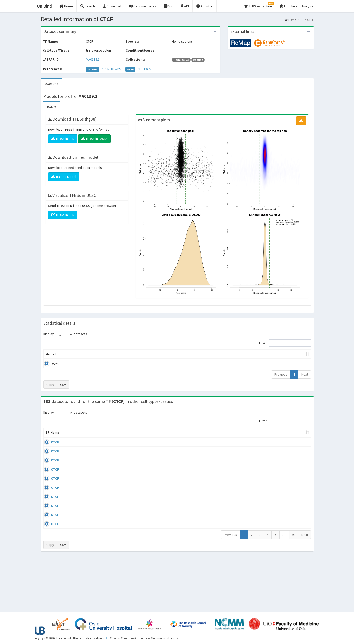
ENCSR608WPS (111, 69)
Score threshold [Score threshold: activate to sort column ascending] (218, 354)
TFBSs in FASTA (94, 139)
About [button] (205, 6)
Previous (281, 374)
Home (290, 20)
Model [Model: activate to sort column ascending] (51, 354)
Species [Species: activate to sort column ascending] (243, 437)
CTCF (50, 447)
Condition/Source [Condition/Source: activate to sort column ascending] (121, 437)
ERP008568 (272, 499)
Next (305, 374)
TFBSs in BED (63, 139)
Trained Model (64, 177)
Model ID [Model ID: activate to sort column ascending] (111, 354)
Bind (44, 6)
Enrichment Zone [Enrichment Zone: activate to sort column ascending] (148, 354)
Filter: (285, 343)
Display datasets (65, 334)
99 (294, 587)
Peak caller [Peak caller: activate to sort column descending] (79, 354)
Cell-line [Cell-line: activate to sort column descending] (71, 437)
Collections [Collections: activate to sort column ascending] (217, 437)
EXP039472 (144, 69)
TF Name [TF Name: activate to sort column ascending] (50, 435)
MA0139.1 (93, 59)
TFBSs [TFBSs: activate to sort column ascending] (185, 354)
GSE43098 (271, 447)
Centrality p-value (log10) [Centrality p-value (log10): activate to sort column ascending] (270, 354)
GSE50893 (271, 513)
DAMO (52, 107)
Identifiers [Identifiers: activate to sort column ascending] (273, 437)
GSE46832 (271, 461)
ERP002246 (272, 485)
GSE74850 (271, 475)
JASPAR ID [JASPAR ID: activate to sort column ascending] (297, 435)
